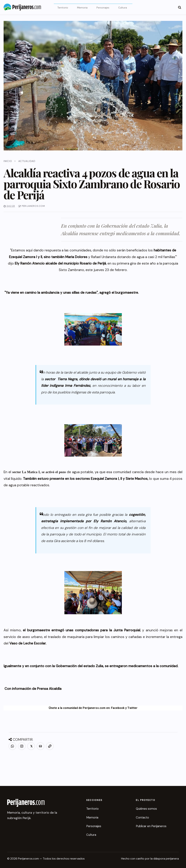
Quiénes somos (146, 809)
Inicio (8, 161)
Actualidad (27, 161)
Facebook (118, 708)
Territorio (63, 8)
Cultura (123, 8)
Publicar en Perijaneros (151, 826)
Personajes (103, 8)
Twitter (132, 708)
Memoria (82, 8)
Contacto (142, 817)
